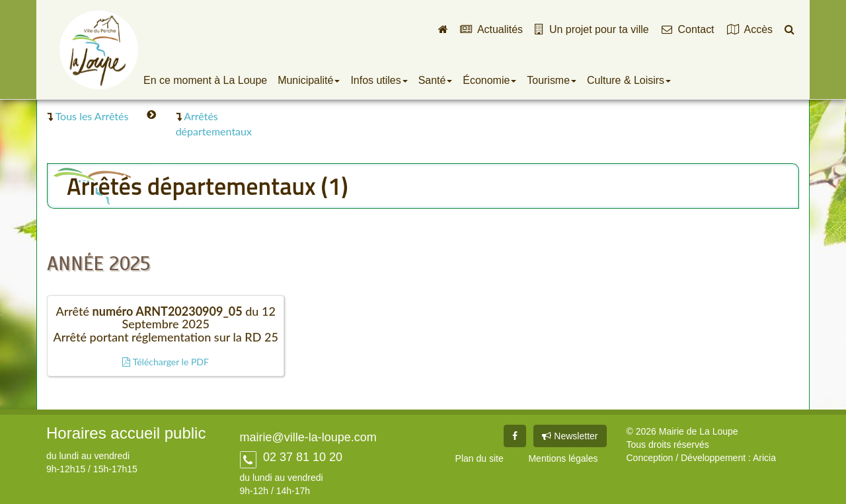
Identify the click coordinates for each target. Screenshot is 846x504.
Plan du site (480, 458)
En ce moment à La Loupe (205, 80)
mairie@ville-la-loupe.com (308, 437)
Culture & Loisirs (629, 80)
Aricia (764, 458)
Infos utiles (379, 80)
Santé (436, 80)
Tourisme (552, 80)
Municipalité (309, 80)
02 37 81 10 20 (301, 457)
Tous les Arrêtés (92, 116)
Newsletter (570, 436)
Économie (489, 80)
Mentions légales (563, 458)
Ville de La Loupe (99, 49)
